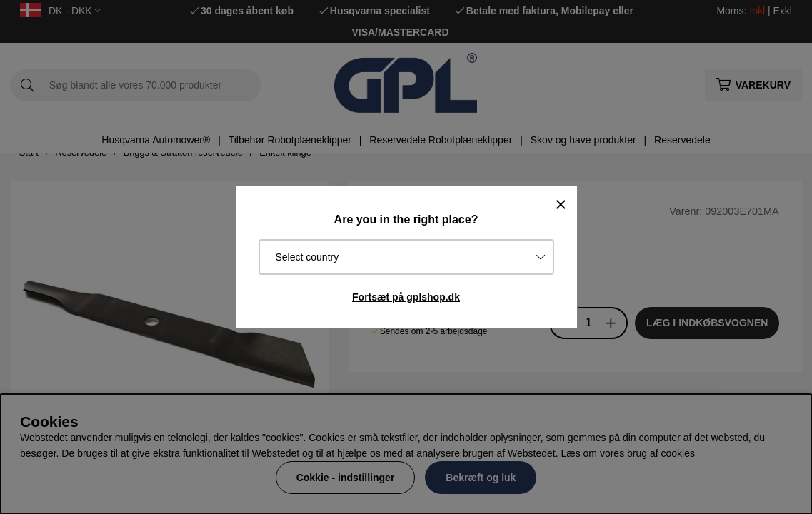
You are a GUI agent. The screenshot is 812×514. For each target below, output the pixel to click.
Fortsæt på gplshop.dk (406, 297)
